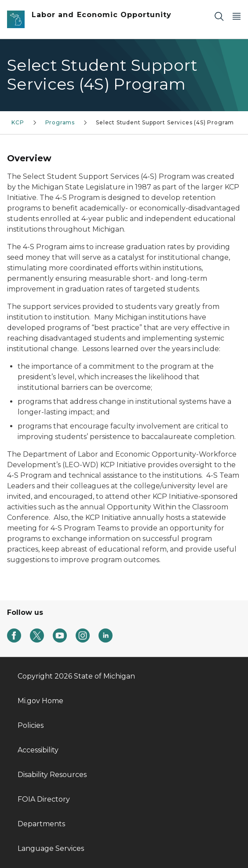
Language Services (51, 848)
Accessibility (38, 750)
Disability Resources (52, 775)
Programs (60, 122)
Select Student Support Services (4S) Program (165, 122)
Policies (31, 725)
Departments (41, 824)
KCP (18, 122)
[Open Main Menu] (237, 16)
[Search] (219, 16)
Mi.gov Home (40, 701)
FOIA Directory (44, 799)
